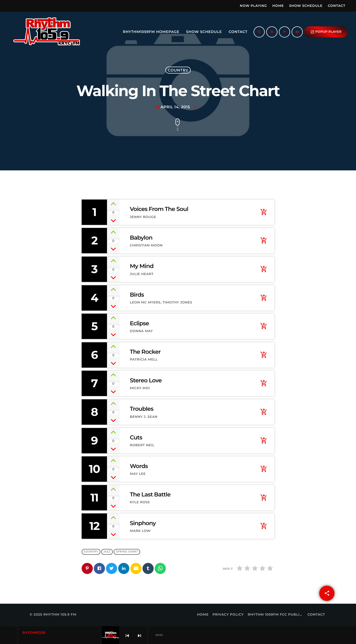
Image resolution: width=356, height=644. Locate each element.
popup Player (326, 32)
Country (178, 70)
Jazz (107, 552)
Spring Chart (127, 552)
